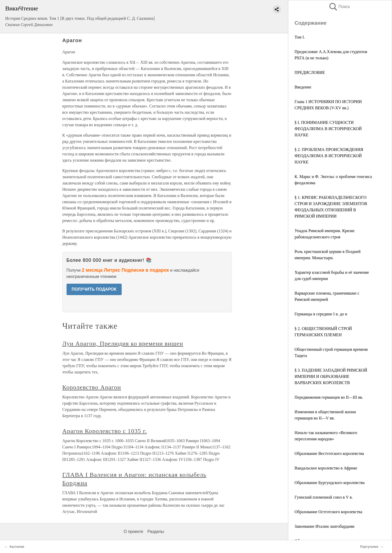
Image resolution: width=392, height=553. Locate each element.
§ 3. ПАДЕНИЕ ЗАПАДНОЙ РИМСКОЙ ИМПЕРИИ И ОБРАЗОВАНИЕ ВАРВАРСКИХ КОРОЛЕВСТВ (331, 376)
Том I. (300, 37)
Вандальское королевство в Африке (326, 468)
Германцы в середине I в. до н (321, 314)
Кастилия (17, 547)
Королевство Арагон (92, 387)
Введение (303, 87)
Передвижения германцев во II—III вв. (329, 397)
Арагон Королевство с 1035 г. (105, 431)
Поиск (339, 7)
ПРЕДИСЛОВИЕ (310, 72)
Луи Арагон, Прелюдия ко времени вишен (123, 344)
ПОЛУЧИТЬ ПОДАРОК (94, 289)
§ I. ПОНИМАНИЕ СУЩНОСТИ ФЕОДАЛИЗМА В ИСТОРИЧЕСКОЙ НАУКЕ (328, 129)
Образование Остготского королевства (328, 512)
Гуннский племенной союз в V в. (324, 497)
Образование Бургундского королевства (330, 483)
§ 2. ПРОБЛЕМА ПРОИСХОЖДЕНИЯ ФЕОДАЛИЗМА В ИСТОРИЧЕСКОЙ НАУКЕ (329, 156)
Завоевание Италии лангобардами (324, 526)
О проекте (133, 532)
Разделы (156, 532)
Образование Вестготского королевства (329, 453)
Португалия (369, 547)
